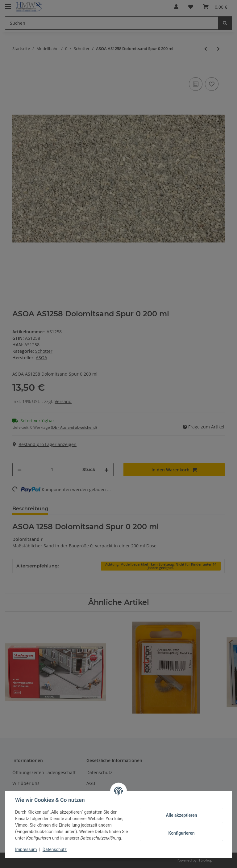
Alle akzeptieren (181, 815)
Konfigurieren (181, 833)
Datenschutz (55, 849)
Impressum (26, 849)
